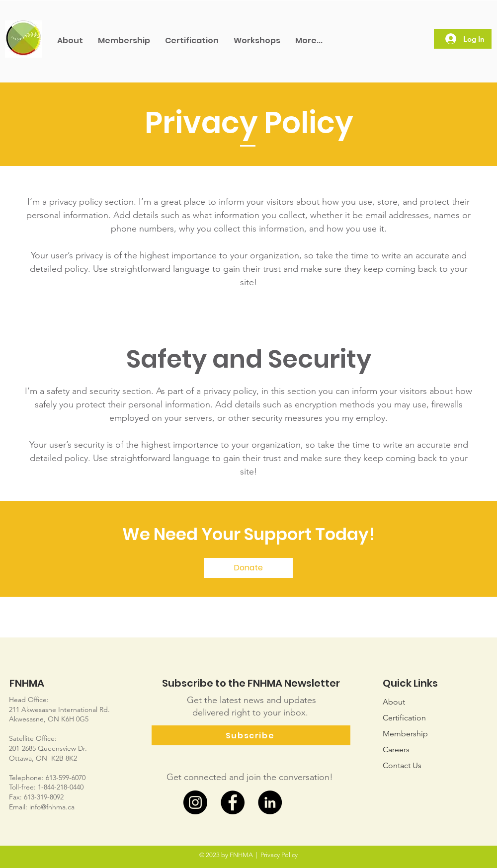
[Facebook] (233, 802)
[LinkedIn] (270, 802)
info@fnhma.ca (52, 807)
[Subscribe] (251, 735)
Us (402, 765)
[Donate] (248, 568)
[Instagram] (195, 802)
